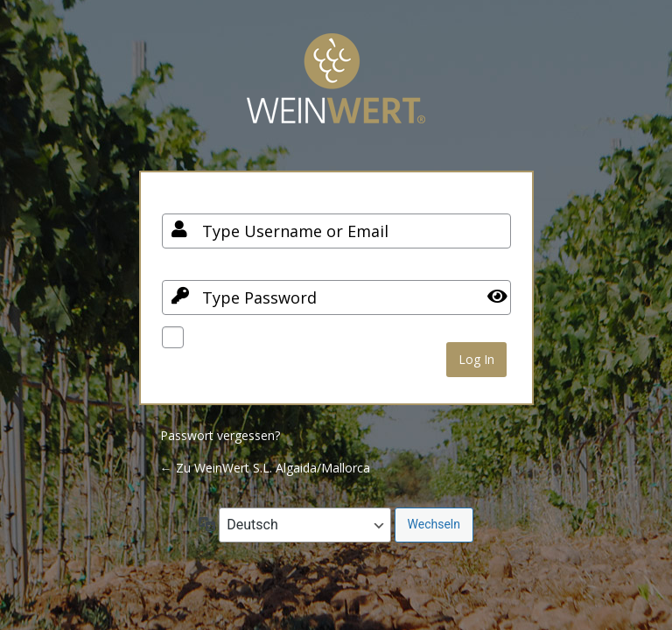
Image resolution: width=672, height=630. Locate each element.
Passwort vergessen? (220, 435)
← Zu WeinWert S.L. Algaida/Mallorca (265, 468)
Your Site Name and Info (336, 91)
